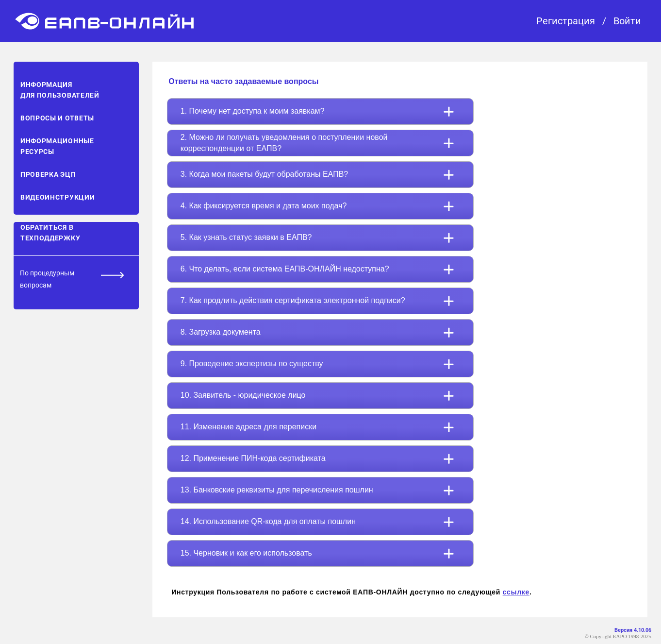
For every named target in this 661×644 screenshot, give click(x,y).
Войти (627, 21)
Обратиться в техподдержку (50, 233)
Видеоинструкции (58, 197)
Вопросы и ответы (57, 118)
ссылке (516, 592)
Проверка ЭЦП (48, 174)
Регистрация (566, 21)
